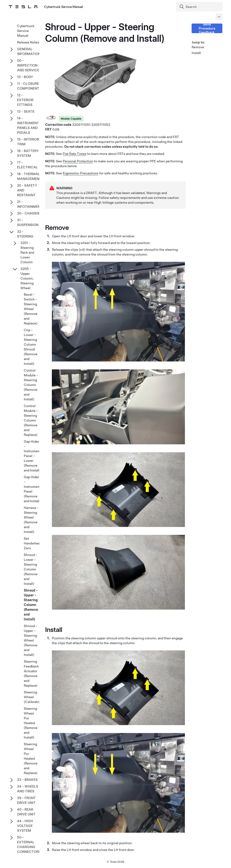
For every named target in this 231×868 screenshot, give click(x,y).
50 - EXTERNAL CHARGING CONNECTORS (29, 844)
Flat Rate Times (75, 154)
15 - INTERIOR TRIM (28, 142)
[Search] (200, 7)
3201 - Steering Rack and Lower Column (27, 252)
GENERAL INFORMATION (29, 51)
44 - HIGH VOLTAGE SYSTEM (25, 826)
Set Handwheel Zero (32, 543)
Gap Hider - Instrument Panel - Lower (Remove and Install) (32, 456)
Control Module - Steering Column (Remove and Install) (31, 385)
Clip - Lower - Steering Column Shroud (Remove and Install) (31, 347)
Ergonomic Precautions (81, 173)
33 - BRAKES (27, 780)
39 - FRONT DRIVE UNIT (26, 800)
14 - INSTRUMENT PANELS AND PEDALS (28, 125)
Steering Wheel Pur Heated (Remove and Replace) (31, 758)
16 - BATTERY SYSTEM (28, 153)
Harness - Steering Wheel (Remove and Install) (31, 520)
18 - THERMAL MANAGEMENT (29, 176)
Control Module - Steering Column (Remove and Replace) (31, 420)
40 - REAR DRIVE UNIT (26, 812)
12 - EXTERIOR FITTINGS (25, 100)
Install (196, 53)
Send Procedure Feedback (207, 28)
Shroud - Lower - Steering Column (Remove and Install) (31, 569)
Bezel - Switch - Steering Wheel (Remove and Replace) (31, 309)
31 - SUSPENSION (28, 222)
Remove (198, 47)
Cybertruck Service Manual (26, 31)
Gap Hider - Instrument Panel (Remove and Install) (32, 489)
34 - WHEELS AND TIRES (28, 789)
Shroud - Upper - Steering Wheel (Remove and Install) (31, 640)
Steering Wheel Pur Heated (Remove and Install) (31, 723)
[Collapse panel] (219, 17)
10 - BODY (25, 77)
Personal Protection (78, 161)
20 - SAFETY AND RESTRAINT (27, 190)
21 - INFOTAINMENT (30, 204)
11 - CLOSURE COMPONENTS (29, 86)
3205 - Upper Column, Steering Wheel (27, 278)
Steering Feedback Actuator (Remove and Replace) (31, 673)
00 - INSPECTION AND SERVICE (28, 65)
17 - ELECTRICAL (27, 165)
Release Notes (28, 42)
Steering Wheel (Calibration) (33, 697)
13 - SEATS (26, 111)
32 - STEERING (25, 234)
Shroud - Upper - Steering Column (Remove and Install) (31, 605)
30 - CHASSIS (28, 213)
